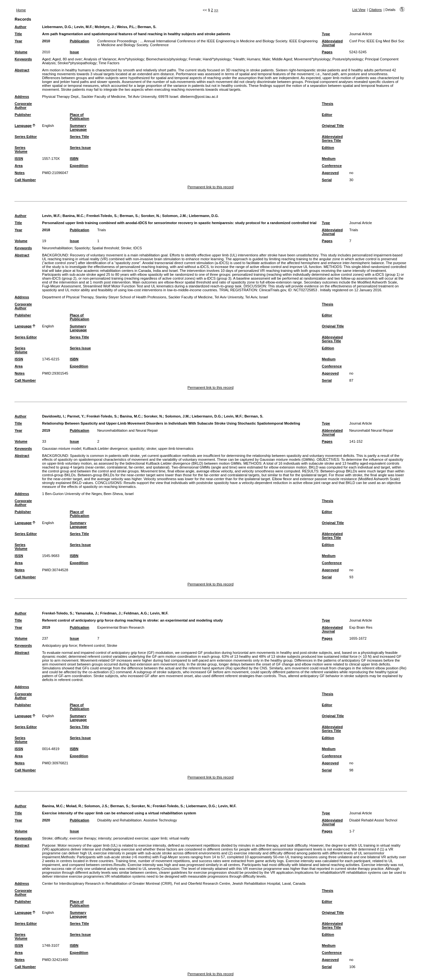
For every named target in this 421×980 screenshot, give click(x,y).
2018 (46, 230)
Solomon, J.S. (96, 806)
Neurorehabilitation (57, 248)
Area (19, 166)
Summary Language (78, 128)
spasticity (137, 449)
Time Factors (109, 63)
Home (21, 10)
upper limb (159, 838)
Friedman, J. (111, 613)
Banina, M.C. (74, 216)
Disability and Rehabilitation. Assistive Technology (137, 820)
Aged (46, 59)
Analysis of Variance (100, 59)
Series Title (79, 137)
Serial (327, 180)
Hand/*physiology (217, 59)
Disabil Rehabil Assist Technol (373, 820)
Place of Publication (79, 117)
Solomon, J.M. (174, 216)
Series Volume (21, 150)
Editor (327, 115)
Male (266, 59)
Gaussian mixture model (62, 449)
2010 (46, 41)
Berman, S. (147, 27)
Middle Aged (282, 59)
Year (18, 41)
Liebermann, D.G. (57, 27)
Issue (74, 52)
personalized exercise (131, 838)
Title (18, 34)
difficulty (61, 838)
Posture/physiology (348, 59)
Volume (21, 52)
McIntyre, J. (105, 27)
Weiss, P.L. (126, 27)
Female (195, 59)
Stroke (126, 248)
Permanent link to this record (210, 187)
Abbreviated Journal (332, 43)
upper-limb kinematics (176, 449)
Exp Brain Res (361, 627)
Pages (327, 52)
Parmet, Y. (76, 416)
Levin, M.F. (84, 27)
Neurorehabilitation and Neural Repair (128, 430)
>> (216, 10)
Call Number (25, 180)
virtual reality (179, 838)
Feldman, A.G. (136, 613)
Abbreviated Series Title (332, 139)
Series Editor (26, 137)
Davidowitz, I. (53, 416)
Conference (332, 166)
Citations (375, 10)
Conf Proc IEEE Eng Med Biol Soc (377, 41)
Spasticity (82, 248)
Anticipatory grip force (59, 645)
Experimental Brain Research (121, 627)
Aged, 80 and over (67, 59)
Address (22, 97)
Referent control (92, 645)
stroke (151, 449)
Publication (79, 41)
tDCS (138, 248)
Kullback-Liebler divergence (105, 449)
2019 (46, 430)
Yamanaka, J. (87, 613)
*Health (239, 59)
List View (359, 10)
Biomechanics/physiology (166, 59)
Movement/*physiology (312, 59)
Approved (330, 173)
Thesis (327, 104)
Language (23, 126)
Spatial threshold (105, 248)
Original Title (333, 126)
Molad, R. (74, 806)
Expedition (79, 166)
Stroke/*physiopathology (77, 63)
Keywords (23, 59)
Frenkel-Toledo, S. (102, 216)
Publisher (23, 115)
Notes (20, 173)
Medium (329, 159)
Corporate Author (23, 106)
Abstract (22, 70)
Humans (254, 59)
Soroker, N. (150, 216)
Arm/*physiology (131, 59)
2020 (46, 820)
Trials (102, 230)
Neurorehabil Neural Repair (371, 430)
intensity (105, 838)
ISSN (19, 159)
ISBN (74, 159)
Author (21, 27)
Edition (328, 148)
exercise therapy (83, 838)
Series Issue (80, 148)
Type (326, 34)
